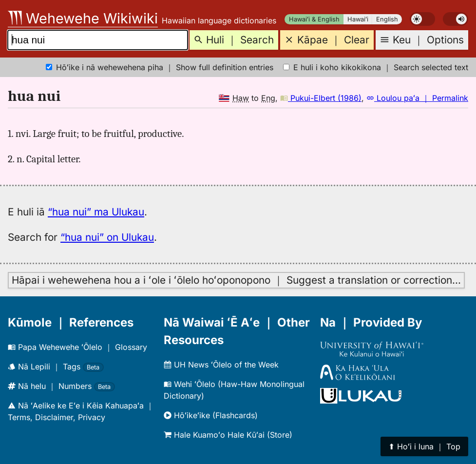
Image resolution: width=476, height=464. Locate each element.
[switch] (422, 19)
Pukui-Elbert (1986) (321, 98)
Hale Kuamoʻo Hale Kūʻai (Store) (228, 435)
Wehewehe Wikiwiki (83, 18)
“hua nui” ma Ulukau (96, 212)
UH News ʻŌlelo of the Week (221, 365)
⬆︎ (424, 446)
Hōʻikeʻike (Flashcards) (211, 415)
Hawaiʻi (358, 19)
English (387, 19)
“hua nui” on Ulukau (107, 237)
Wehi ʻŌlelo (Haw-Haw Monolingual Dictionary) (234, 390)
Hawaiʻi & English (314, 19)
